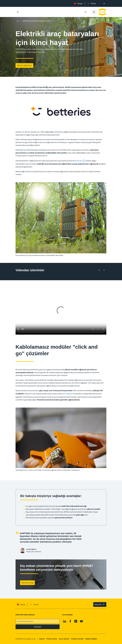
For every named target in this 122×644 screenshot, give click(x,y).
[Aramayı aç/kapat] (86, 12)
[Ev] (18, 21)
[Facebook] (70, 621)
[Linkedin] (65, 621)
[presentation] (92, 3)
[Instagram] (76, 621)
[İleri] (104, 270)
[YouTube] (81, 621)
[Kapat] (104, 3)
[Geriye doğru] (99, 270)
